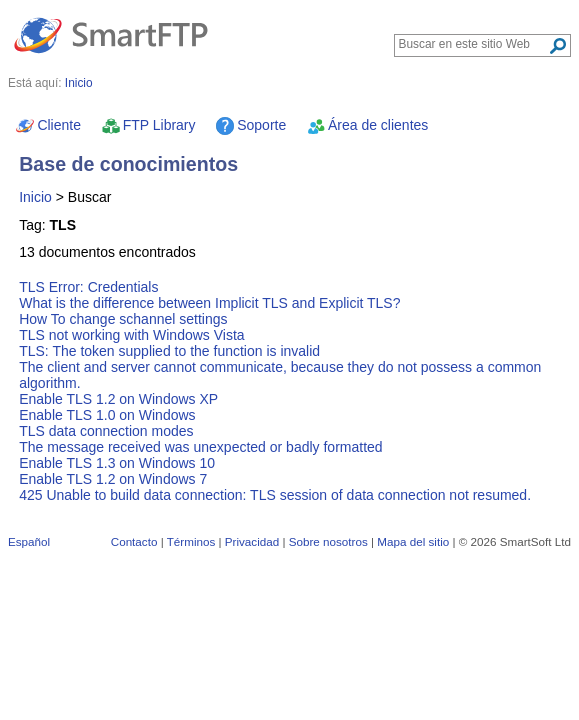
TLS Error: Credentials (88, 287)
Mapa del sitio (413, 541)
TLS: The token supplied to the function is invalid (169, 351)
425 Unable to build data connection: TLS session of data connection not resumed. (275, 495)
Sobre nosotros (328, 541)
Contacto (134, 541)
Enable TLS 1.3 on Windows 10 (117, 463)
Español (29, 541)
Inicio (35, 197)
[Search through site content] (473, 44)
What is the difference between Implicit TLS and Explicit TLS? (209, 303)
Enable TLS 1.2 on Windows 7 (113, 479)
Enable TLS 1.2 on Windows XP (118, 399)
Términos (191, 541)
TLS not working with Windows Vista (131, 335)
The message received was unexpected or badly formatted (200, 447)
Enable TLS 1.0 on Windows (107, 415)
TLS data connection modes (106, 431)
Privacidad (252, 541)
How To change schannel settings (123, 319)
